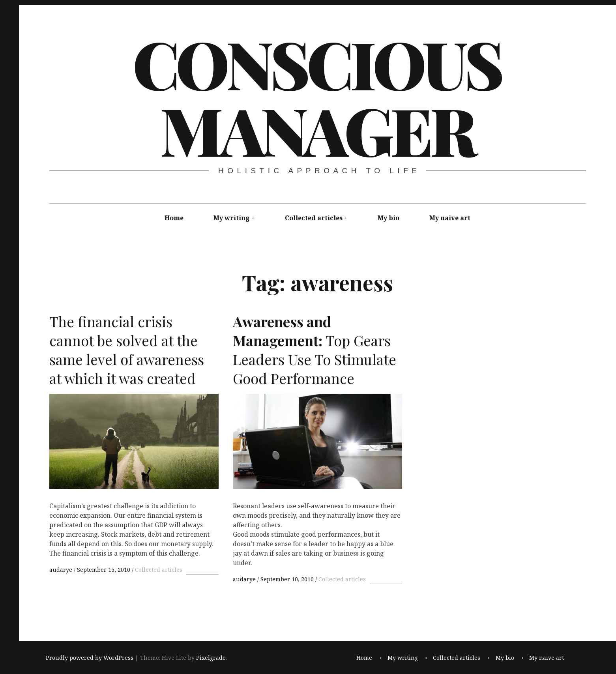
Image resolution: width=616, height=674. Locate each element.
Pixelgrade (211, 658)
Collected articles (314, 218)
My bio (389, 218)
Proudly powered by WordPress (90, 658)
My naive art (450, 218)
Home (174, 218)
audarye (62, 570)
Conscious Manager (317, 96)
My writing (232, 218)
